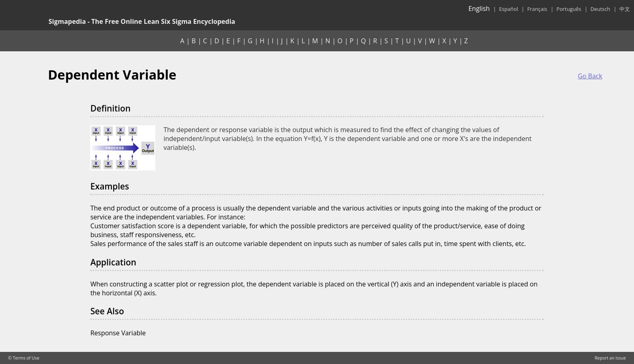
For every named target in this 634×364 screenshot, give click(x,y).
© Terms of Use (24, 358)
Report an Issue (610, 358)
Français (537, 9)
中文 (625, 9)
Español (508, 9)
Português (569, 9)
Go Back (590, 76)
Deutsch (600, 9)
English (479, 8)
